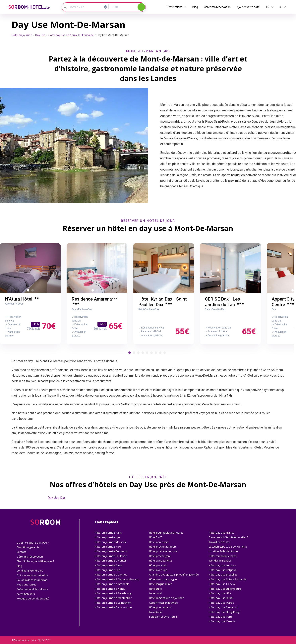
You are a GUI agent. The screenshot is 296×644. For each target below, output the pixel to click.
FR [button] (270, 7)
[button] (130, 353)
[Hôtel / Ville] (82, 7)
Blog (195, 7)
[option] (29, 268)
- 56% (102, 324)
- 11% (35, 324)
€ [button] (283, 7)
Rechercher (141, 7)
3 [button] (102, 291)
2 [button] (33, 291)
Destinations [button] (177, 7)
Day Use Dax (57, 498)
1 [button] (29, 291)
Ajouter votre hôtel (248, 7)
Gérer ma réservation (217, 7)
